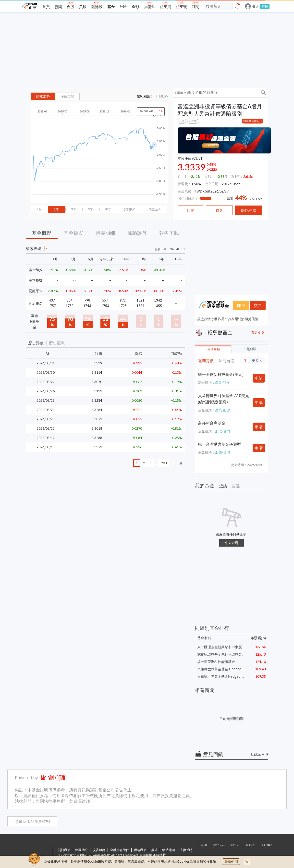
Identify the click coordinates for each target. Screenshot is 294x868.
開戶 (241, 305)
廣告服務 (99, 850)
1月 (39, 209)
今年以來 (129, 209)
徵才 (154, 850)
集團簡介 (82, 850)
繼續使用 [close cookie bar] (231, 861)
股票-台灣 (223, 431)
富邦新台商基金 (212, 423)
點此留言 (258, 754)
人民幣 (193, 121)
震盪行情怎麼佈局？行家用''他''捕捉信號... (229, 319)
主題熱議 (250, 349)
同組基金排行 (251, 121)
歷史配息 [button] (57, 343)
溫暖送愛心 (267, 853)
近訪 (223, 486)
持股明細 (105, 233)
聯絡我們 (140, 850)
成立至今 (155, 209)
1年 (56, 209)
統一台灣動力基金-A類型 (219, 444)
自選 (236, 486)
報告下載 (169, 233)
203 (164, 463)
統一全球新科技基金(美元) (221, 374)
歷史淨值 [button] (36, 343)
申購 (259, 378)
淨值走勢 (67, 96)
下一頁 (177, 463)
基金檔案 (73, 233)
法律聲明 (186, 850)
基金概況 (42, 233)
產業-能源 (223, 410)
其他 (182, 121)
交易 (258, 305)
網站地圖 (169, 850)
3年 (73, 209)
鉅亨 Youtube (220, 853)
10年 (108, 209)
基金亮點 (213, 349)
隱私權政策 (208, 861)
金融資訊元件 (120, 850)
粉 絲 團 (204, 853)
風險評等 (137, 233)
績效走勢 (43, 96)
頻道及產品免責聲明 (32, 821)
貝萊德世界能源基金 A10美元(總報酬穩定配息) (224, 399)
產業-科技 (223, 382)
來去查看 (232, 543)
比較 (191, 210)
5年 (91, 209)
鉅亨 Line (235, 853)
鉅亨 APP (251, 853)
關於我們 (64, 850)
